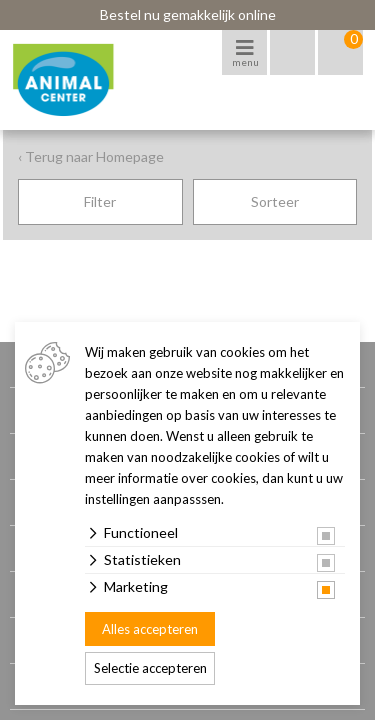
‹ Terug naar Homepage (91, 156)
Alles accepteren (150, 629)
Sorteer (275, 201)
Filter (100, 201)
